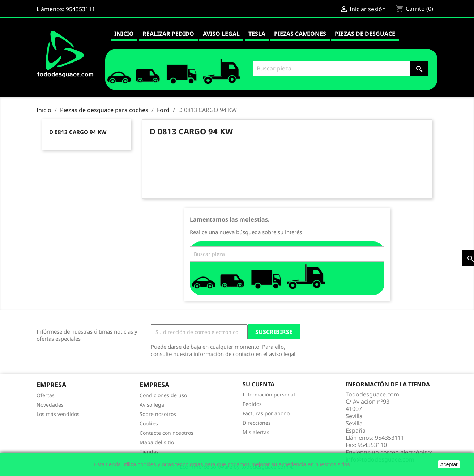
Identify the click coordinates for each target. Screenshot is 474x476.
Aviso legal (221, 34)
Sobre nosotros (158, 414)
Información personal (269, 394)
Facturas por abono (266, 413)
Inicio (124, 34)
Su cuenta (259, 384)
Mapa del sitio (157, 442)
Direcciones (257, 423)
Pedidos (252, 404)
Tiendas (149, 452)
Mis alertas (256, 432)
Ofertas (46, 395)
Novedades (50, 405)
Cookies (149, 423)
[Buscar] (340, 68)
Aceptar (449, 464)
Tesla (257, 34)
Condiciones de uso (163, 395)
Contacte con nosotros (166, 433)
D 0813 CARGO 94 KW (78, 132)
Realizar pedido (168, 34)
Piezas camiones (300, 34)
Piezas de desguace (365, 34)
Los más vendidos (58, 414)
